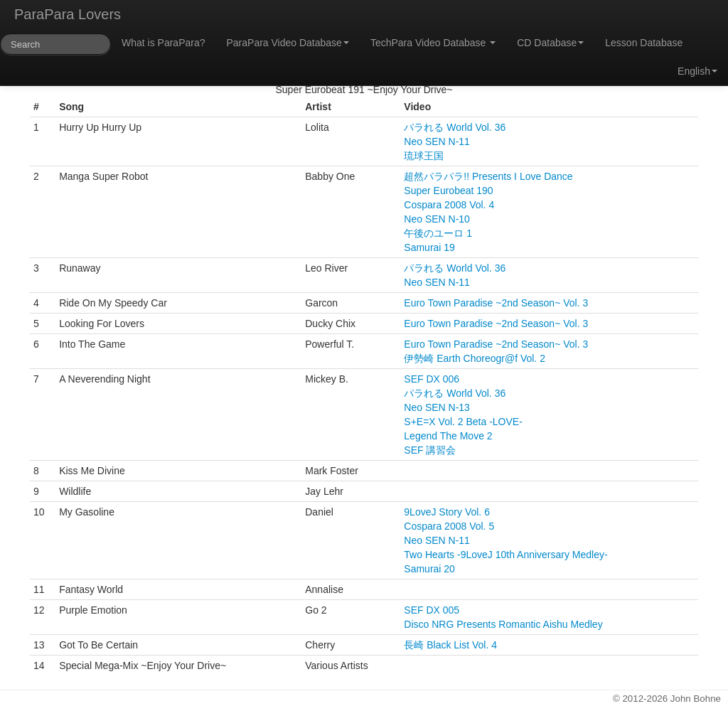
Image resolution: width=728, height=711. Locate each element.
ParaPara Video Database (288, 43)
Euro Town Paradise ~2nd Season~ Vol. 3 (496, 303)
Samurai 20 (429, 569)
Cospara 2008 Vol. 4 (449, 205)
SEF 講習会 (430, 450)
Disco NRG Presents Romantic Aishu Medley (503, 624)
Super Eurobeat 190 (448, 191)
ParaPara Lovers (68, 14)
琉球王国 (424, 156)
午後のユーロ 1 (438, 233)
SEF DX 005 (432, 610)
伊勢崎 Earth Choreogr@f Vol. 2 (475, 358)
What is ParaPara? (164, 43)
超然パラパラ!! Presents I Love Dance (488, 176)
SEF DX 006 (432, 379)
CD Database (550, 43)
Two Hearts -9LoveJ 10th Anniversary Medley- (505, 555)
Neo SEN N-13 (437, 407)
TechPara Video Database (433, 43)
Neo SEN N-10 (437, 219)
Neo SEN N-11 (437, 141)
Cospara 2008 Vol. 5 (449, 526)
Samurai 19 (429, 247)
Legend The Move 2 (448, 436)
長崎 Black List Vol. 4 (450, 645)
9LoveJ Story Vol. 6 (447, 512)
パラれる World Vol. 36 (455, 127)
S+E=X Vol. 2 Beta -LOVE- (463, 422)
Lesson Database (644, 43)
